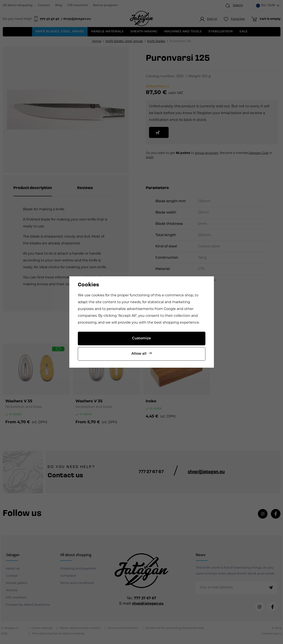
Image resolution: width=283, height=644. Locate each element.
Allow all (139, 354)
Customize (141, 338)
